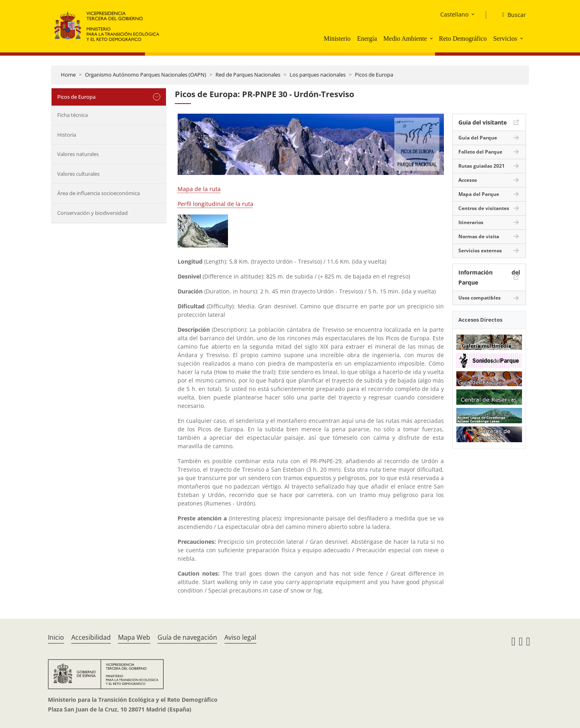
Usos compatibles (480, 298)
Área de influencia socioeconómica (98, 193)
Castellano (454, 14)
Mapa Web (134, 637)
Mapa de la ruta (199, 189)
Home (68, 75)
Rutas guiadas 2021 (482, 166)
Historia (67, 135)
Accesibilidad (91, 637)
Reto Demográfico (463, 38)
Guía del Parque (478, 138)
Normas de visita (479, 236)
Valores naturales (78, 154)
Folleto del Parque (480, 152)
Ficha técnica (72, 115)
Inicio (56, 637)
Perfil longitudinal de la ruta (215, 204)
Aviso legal (240, 637)
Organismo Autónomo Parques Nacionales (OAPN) (146, 75)
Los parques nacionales (318, 75)
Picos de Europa (374, 75)
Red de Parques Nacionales (248, 75)
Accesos (468, 180)
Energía (367, 38)
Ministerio (337, 38)
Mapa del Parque (479, 194)
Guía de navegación (187, 637)
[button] (432, 38)
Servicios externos (480, 251)
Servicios (505, 38)
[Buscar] (511, 15)
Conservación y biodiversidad (92, 213)
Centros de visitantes (484, 208)
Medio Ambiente (405, 38)
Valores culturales (78, 174)
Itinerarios (471, 222)
